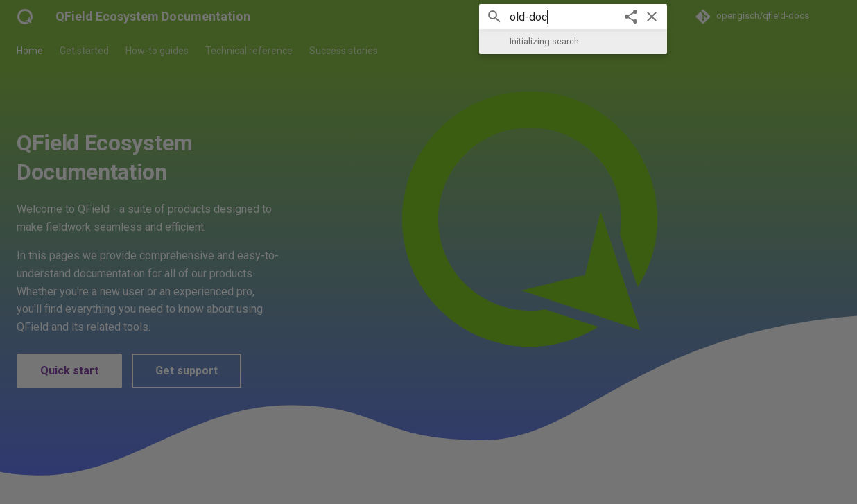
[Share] (631, 17)
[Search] (428, 17)
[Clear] (652, 17)
